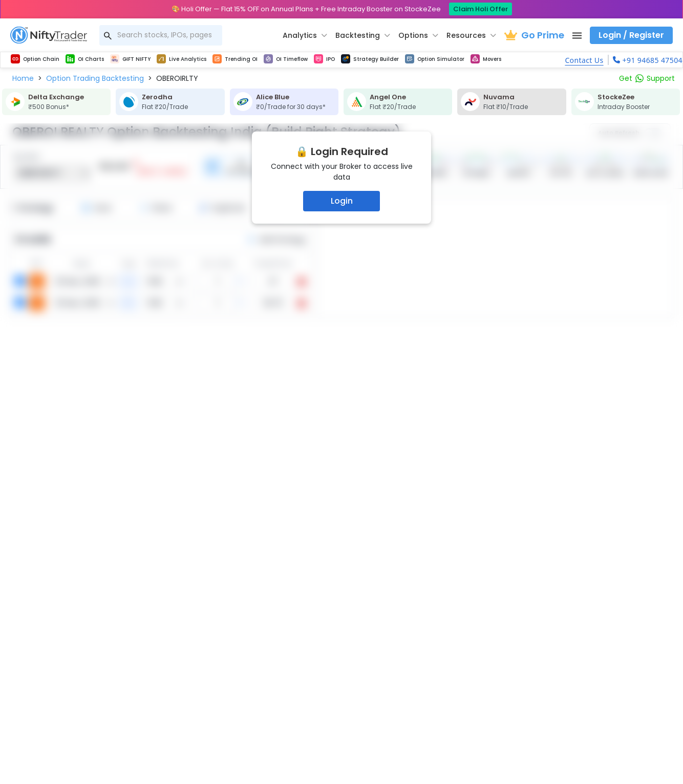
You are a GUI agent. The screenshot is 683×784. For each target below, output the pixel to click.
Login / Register (631, 35)
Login (342, 201)
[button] (23, 78)
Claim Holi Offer (481, 9)
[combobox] (161, 35)
